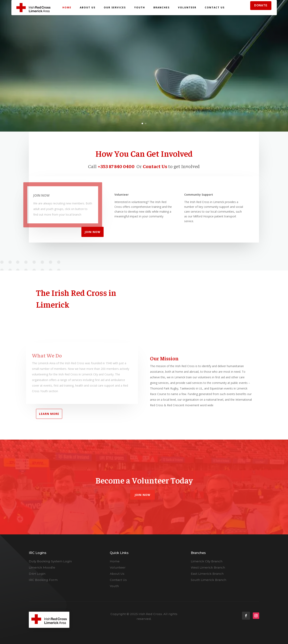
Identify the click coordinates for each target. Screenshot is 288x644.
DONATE (261, 5)
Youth (140, 7)
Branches (161, 7)
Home (67, 7)
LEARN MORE (49, 414)
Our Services (115, 7)
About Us (88, 7)
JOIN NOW (92, 232)
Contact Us (215, 7)
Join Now (142, 495)
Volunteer (187, 7)
